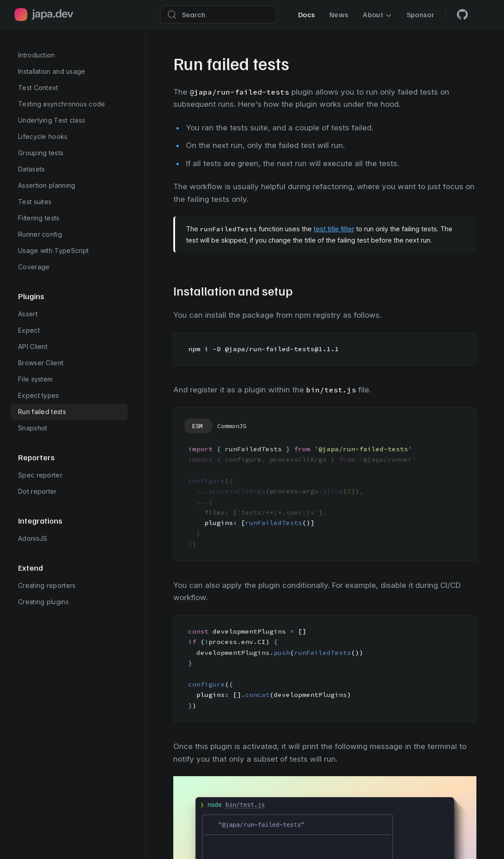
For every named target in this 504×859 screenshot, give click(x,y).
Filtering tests (39, 218)
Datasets (31, 169)
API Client (33, 346)
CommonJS (232, 426)
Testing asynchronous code (62, 104)
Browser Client (41, 363)
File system (35, 379)
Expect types (39, 395)
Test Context (38, 88)
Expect (29, 330)
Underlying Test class (52, 120)
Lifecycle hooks (43, 136)
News (339, 14)
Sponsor (421, 14)
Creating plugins (43, 602)
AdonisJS (33, 538)
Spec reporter (40, 475)
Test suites (35, 202)
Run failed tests (42, 412)
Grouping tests (41, 153)
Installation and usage (52, 71)
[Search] (218, 15)
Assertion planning (47, 185)
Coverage (34, 267)
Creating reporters (47, 585)
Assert (28, 314)
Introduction (37, 55)
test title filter (334, 229)
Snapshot (33, 428)
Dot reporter (38, 491)
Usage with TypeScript (53, 251)
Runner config (40, 234)
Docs (307, 14)
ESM (197, 426)
